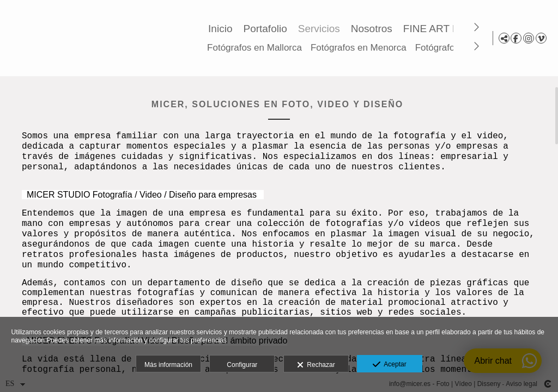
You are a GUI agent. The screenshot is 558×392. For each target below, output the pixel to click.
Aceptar (389, 365)
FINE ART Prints (443, 29)
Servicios (321, 29)
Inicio (222, 29)
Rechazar (316, 365)
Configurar (242, 365)
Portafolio (266, 29)
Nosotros (373, 29)
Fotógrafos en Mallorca (256, 48)
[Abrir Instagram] (529, 38)
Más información (168, 365)
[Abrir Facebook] (516, 38)
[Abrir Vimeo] (541, 38)
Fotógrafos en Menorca (360, 48)
